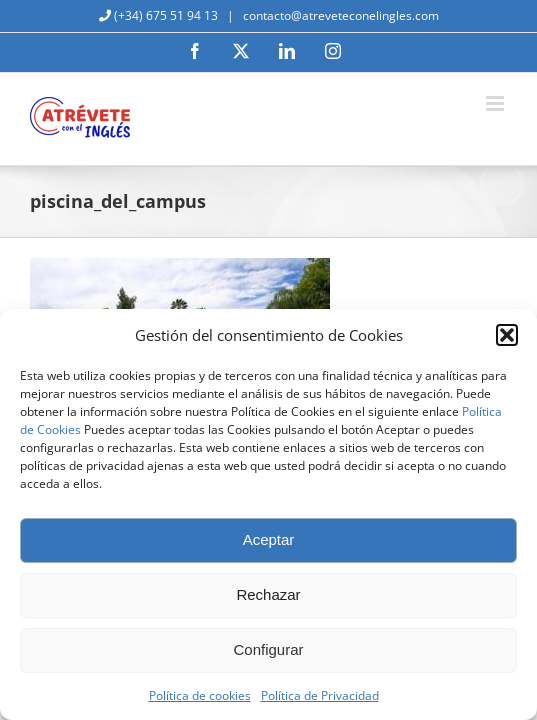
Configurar (268, 649)
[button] (507, 335)
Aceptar (269, 539)
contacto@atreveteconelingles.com (339, 15)
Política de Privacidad (320, 695)
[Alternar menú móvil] (496, 103)
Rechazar (268, 594)
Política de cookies (200, 695)
